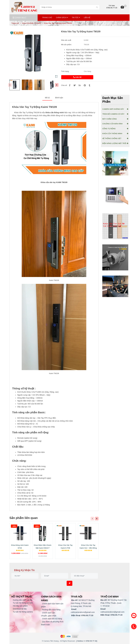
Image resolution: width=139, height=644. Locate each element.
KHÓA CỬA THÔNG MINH (115, 134)
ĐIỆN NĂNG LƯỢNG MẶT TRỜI (115, 143)
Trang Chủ (47, 18)
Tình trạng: (65, 71)
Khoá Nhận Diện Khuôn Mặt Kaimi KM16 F (43, 547)
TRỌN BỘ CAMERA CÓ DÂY (115, 114)
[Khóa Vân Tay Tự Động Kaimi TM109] (24, 7)
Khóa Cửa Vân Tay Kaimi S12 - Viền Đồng (88, 547)
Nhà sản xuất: (66, 40)
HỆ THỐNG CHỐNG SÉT (115, 138)
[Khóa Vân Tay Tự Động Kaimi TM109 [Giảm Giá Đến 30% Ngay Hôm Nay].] (124, 8)
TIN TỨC (76, 18)
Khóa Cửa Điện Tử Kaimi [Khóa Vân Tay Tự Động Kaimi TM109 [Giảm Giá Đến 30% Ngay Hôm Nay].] (31, 23)
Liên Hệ (87, 18)
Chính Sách (62, 18)
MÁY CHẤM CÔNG (115, 119)
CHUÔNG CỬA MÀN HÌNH (115, 124)
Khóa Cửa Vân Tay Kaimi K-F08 (65, 547)
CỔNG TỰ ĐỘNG (115, 129)
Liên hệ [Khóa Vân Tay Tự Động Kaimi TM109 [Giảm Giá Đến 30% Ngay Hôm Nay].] (77, 77)
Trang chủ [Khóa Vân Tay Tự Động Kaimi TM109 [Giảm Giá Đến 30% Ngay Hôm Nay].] (15, 23)
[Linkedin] (80, 85)
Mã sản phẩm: (67, 45)
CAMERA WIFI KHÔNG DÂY (115, 109)
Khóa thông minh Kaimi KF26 (20, 547)
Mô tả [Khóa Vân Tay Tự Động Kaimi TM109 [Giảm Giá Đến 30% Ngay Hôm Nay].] (47, 98)
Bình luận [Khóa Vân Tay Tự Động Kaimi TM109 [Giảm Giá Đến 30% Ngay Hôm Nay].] (59, 98)
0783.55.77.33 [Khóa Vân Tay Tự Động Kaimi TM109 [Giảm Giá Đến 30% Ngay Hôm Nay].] (112, 8)
